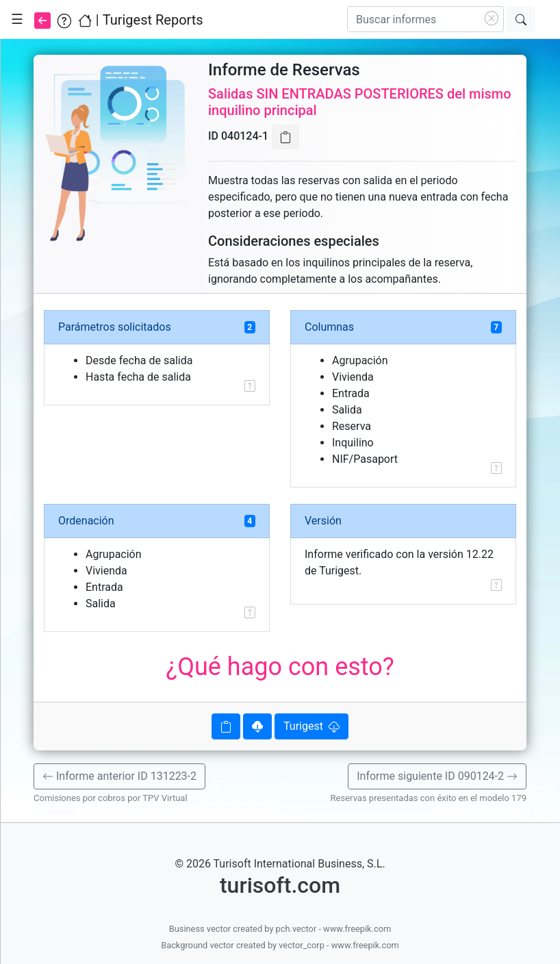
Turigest (311, 726)
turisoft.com (280, 885)
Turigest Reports (153, 20)
